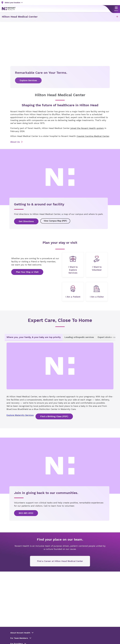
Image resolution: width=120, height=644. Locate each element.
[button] (117, 17)
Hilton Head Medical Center (20, 17)
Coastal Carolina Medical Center (93, 136)
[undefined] (73, 265)
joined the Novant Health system (87, 128)
